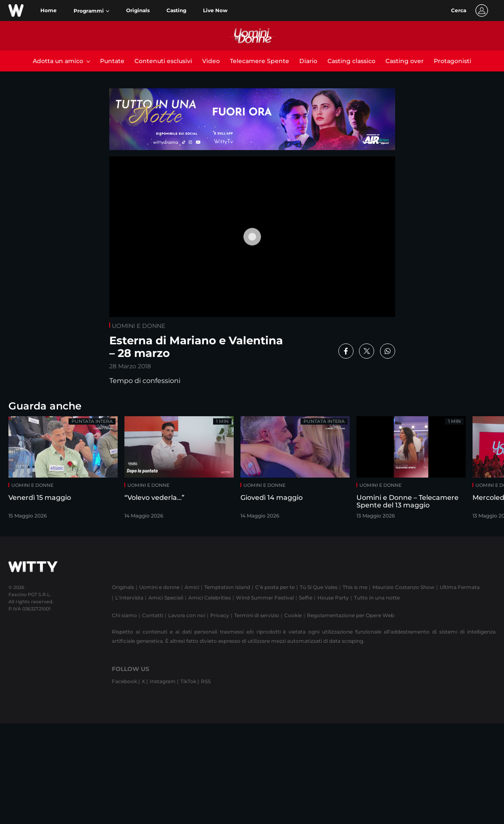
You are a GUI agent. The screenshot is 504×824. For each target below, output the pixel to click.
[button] (91, 11)
